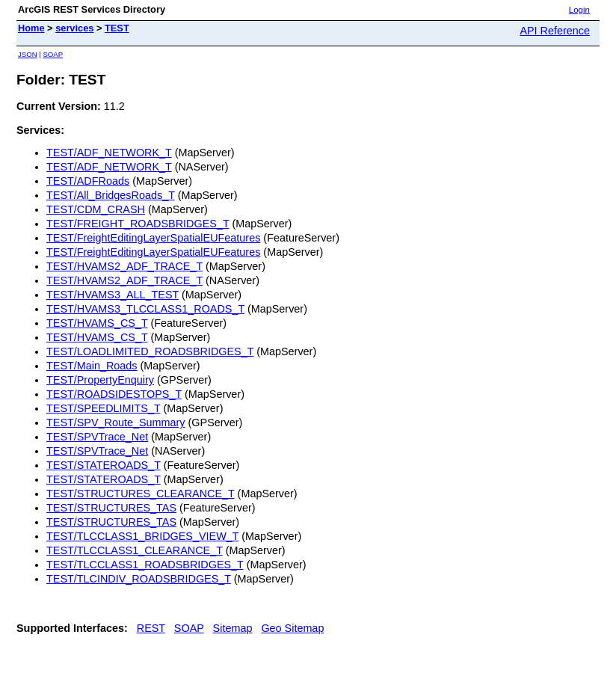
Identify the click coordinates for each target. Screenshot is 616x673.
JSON (28, 54)
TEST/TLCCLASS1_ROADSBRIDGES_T (145, 565)
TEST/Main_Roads (92, 366)
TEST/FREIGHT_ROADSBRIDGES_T (138, 224)
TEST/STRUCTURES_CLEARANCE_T (141, 494)
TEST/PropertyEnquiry (100, 380)
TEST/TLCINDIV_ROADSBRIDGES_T (139, 579)
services (74, 28)
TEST (117, 28)
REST (151, 628)
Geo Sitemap (292, 628)
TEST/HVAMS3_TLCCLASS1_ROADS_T (145, 309)
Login (579, 10)
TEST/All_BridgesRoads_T (111, 195)
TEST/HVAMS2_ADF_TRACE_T (124, 266)
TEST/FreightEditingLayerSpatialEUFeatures (153, 238)
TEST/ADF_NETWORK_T (109, 153)
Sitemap (233, 628)
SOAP (53, 54)
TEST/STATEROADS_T (104, 465)
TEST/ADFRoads (88, 181)
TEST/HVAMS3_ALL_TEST (113, 295)
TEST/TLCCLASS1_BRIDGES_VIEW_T (142, 536)
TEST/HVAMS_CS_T (97, 323)
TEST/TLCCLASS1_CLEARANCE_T (135, 550)
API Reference (555, 31)
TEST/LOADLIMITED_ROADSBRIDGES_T (150, 351)
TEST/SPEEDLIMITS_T (103, 408)
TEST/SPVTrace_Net (97, 437)
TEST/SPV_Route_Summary (116, 422)
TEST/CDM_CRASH (96, 209)
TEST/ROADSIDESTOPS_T (114, 394)
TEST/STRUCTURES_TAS (111, 508)
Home (31, 28)
